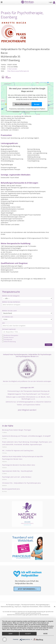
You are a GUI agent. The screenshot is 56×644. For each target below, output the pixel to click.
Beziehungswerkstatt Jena (11, 489)
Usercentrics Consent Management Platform (31, 109)
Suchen (49, 345)
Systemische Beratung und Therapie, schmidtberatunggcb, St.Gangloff (26, 436)
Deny (11, 634)
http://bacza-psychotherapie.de (18, 71)
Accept (37, 104)
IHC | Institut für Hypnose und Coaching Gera (18, 451)
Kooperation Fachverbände (30, 607)
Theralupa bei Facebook (28, 605)
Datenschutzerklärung (7, 607)
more (45, 634)
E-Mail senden (12, 69)
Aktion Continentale (45, 607)
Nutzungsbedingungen (43, 605)
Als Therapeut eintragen (13, 605)
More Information (22, 104)
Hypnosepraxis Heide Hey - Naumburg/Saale (17, 471)
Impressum (18, 607)
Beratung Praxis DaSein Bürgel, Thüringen (17, 430)
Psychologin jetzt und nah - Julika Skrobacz (17, 477)
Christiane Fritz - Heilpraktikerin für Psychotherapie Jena (21, 483)
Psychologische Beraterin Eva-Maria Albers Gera (19, 465)
